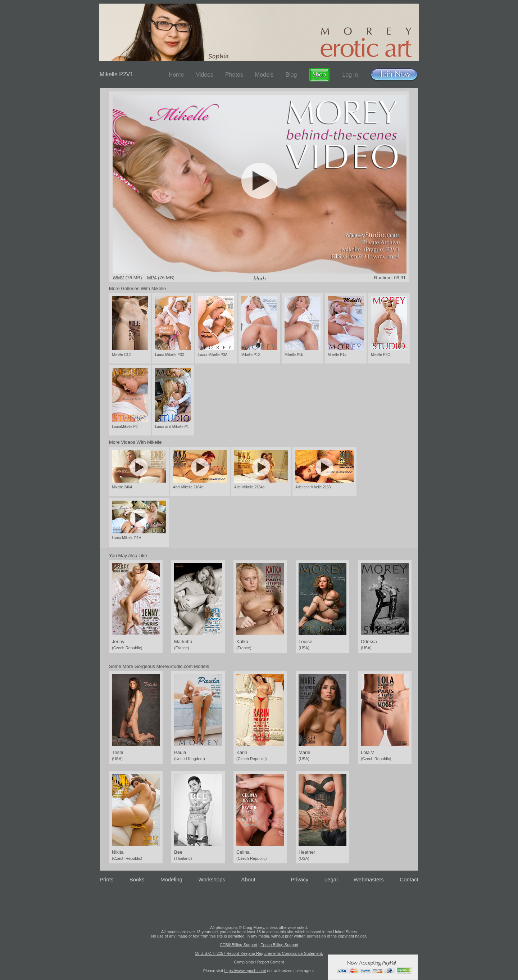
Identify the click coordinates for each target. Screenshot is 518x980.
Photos (234, 75)
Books (137, 879)
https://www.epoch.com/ (245, 971)
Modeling (171, 879)
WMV (118, 278)
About (248, 879)
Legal (331, 879)
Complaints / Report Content (259, 962)
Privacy (299, 879)
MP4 (152, 278)
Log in (350, 75)
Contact (409, 879)
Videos (205, 75)
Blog (291, 75)
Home (176, 75)
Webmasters (369, 879)
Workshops (212, 879)
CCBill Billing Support (239, 945)
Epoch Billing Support (279, 945)
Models (264, 75)
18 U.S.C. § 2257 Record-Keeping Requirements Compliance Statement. (259, 953)
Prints (106, 879)
